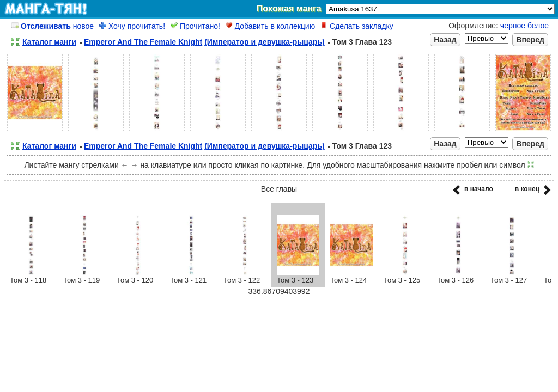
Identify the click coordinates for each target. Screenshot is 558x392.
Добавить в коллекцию (270, 26)
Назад (445, 40)
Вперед (530, 40)
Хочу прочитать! (132, 26)
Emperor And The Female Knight (143, 42)
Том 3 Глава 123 (362, 42)
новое (53, 26)
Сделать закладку (357, 26)
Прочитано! (195, 26)
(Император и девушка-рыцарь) (265, 42)
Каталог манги (49, 42)
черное (513, 26)
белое (538, 26)
